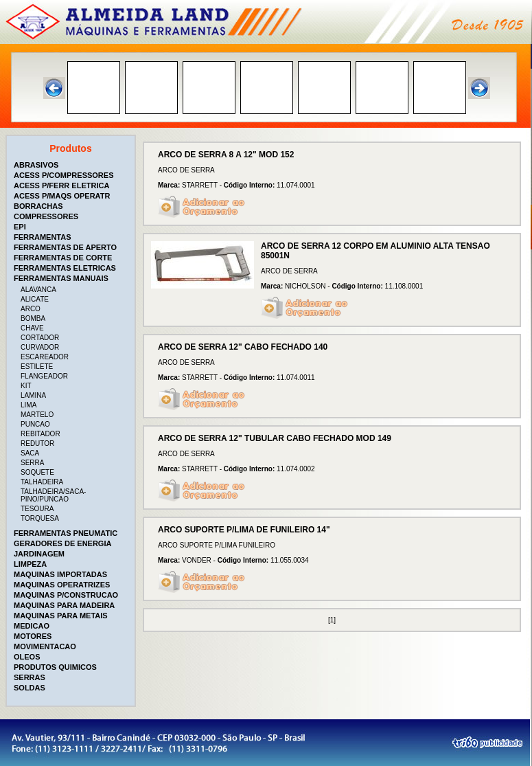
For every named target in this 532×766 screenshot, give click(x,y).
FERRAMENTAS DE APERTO (65, 247)
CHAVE (32, 328)
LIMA (28, 405)
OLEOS (27, 657)
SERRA (32, 463)
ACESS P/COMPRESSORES (63, 175)
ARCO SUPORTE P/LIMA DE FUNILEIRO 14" (244, 530)
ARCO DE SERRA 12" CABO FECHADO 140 (243, 347)
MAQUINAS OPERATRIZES (62, 585)
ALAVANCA (38, 290)
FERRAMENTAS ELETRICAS (65, 268)
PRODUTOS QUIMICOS (55, 667)
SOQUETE (37, 472)
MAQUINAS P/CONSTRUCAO (66, 595)
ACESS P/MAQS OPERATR (62, 196)
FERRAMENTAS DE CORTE (63, 258)
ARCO (31, 309)
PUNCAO (35, 424)
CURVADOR (40, 347)
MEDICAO (32, 626)
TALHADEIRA (42, 482)
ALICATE (35, 299)
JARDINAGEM (39, 554)
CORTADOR (40, 338)
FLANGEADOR (44, 376)
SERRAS (30, 677)
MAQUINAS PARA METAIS (61, 616)
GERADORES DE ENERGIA (62, 543)
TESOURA (37, 509)
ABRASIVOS (36, 165)
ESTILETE (37, 367)
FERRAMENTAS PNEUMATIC (66, 533)
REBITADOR (41, 434)
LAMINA (33, 395)
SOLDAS (30, 688)
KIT (26, 386)
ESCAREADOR (45, 357)
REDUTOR (37, 443)
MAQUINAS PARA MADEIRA (64, 605)
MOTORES (33, 636)
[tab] (72, 165)
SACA (30, 453)
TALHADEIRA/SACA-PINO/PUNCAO (53, 495)
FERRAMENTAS (43, 237)
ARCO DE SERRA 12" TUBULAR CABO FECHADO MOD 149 (275, 438)
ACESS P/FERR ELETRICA (61, 185)
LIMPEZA (30, 564)
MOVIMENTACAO (45, 646)
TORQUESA (40, 518)
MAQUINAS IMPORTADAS (60, 574)
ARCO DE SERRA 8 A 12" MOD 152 (226, 155)
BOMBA (33, 318)
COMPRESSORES (46, 216)
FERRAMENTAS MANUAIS (61, 278)
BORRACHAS (38, 206)
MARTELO (37, 415)
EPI (20, 227)
